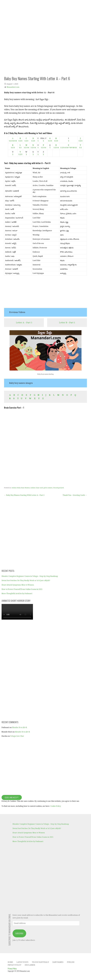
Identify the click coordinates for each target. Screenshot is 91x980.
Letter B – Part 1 (67, 323)
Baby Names (58, 962)
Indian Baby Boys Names (21, 488)
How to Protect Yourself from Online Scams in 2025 (22, 589)
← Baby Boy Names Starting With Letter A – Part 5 (24, 495)
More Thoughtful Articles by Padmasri (17, 594)
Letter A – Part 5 (24, 323)
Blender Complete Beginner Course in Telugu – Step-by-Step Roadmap (30, 576)
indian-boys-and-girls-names (41, 488)
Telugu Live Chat (17, 736)
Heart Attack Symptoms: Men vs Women (18, 585)
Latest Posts (22, 962)
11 (76, 148)
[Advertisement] (45, 293)
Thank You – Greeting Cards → (75, 495)
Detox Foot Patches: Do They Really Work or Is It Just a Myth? (26, 580)
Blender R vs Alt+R (19, 727)
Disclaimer (30, 965)
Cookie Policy (56, 806)
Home (10, 962)
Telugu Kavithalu (40, 962)
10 (74, 148)
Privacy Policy (14, 965)
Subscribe (19, 933)
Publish (71, 962)
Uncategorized (58, 488)
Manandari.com (13, 87)
